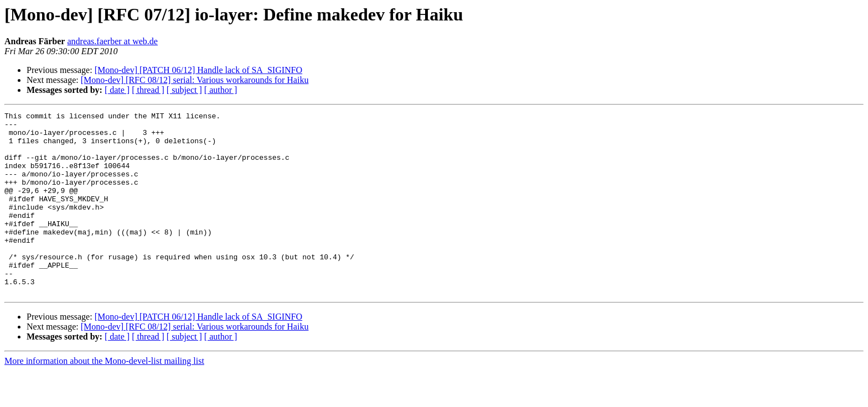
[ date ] (117, 90)
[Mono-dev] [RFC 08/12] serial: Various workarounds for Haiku (195, 80)
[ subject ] (184, 90)
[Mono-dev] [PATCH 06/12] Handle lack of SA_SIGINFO (198, 70)
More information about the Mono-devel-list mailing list (104, 397)
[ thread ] (148, 90)
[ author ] (221, 90)
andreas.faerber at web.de (112, 41)
